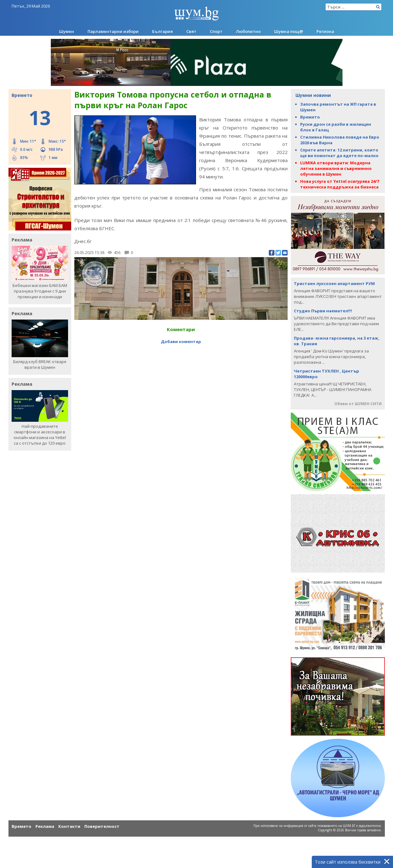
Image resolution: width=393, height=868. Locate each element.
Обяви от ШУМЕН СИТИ (358, 404)
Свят (191, 31)
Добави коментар (181, 333)
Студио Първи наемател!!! (323, 311)
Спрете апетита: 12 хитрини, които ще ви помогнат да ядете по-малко (339, 153)
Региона (325, 31)
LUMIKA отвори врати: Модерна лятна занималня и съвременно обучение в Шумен (336, 168)
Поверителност (102, 826)
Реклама (45, 826)
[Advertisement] (181, 352)
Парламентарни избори (113, 31)
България (162, 31)
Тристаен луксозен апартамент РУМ (334, 283)
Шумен (66, 31)
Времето (310, 117)
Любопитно (248, 31)
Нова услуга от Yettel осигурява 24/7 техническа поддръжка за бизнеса (340, 184)
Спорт (216, 31)
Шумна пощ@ (289, 31)
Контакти (69, 826)
